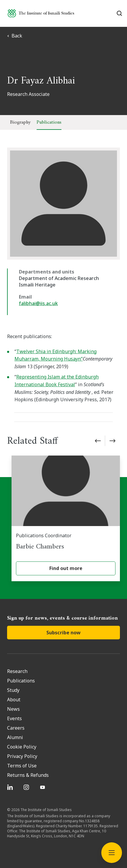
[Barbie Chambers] (66, 518)
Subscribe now (63, 633)
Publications (49, 122)
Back (15, 36)
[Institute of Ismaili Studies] (41, 13)
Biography (20, 122)
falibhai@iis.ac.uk (38, 303)
